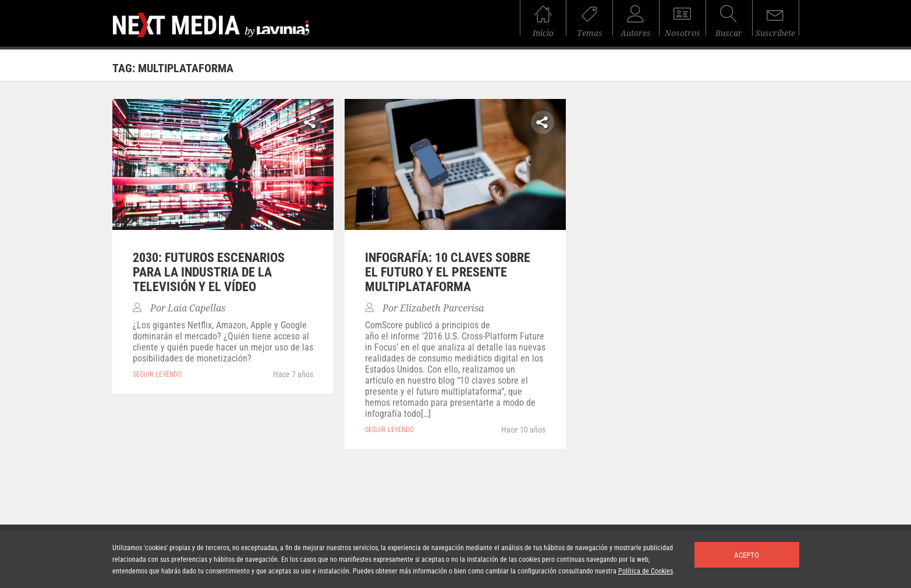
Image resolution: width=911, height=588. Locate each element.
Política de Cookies (646, 571)
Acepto (747, 555)
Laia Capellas (196, 308)
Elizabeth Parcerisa (442, 308)
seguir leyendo (157, 374)
